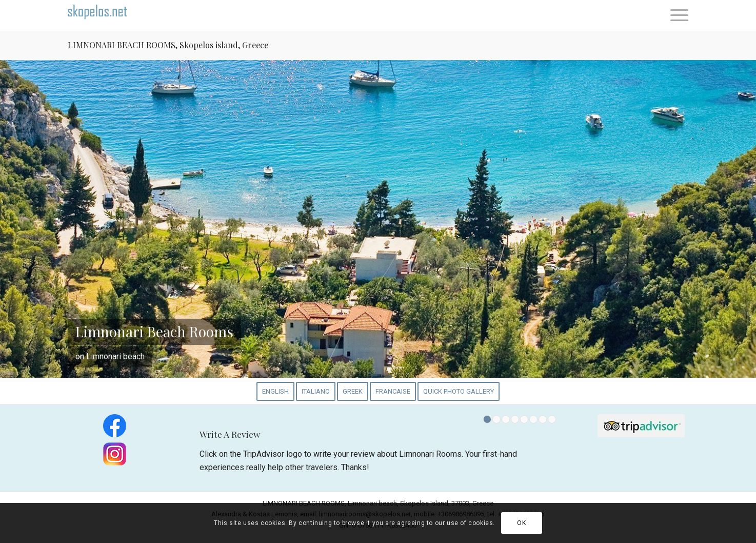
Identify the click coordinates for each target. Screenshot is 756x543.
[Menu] (676, 15)
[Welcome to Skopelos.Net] (106, 15)
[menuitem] (676, 15)
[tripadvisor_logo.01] (641, 426)
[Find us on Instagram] (115, 454)
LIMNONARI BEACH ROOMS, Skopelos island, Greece (168, 45)
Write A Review (230, 434)
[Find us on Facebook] (115, 426)
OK (521, 523)
